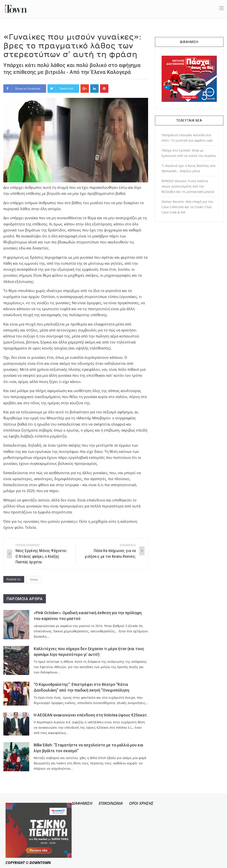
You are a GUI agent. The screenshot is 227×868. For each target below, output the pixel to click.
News (34, 579)
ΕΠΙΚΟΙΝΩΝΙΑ (111, 803)
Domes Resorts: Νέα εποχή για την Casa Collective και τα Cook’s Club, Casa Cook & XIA (187, 207)
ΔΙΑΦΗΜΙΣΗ (82, 803)
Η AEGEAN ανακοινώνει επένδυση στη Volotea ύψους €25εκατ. (91, 715)
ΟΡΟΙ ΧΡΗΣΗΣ (141, 803)
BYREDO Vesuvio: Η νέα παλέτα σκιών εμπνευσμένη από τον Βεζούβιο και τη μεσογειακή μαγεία (188, 186)
